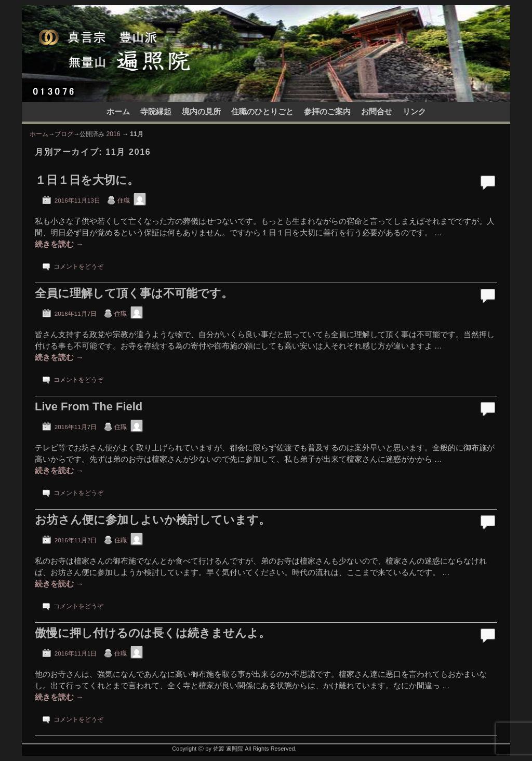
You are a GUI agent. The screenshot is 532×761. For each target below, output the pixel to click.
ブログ (64, 134)
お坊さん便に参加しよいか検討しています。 (152, 520)
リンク (414, 112)
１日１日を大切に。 (87, 180)
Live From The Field (89, 406)
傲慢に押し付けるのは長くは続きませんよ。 (152, 633)
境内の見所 (201, 112)
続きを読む (59, 244)
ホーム (118, 112)
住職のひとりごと (262, 112)
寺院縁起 (156, 112)
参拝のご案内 (327, 112)
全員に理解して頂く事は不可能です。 (134, 293)
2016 (114, 134)
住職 (124, 200)
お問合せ (377, 112)
